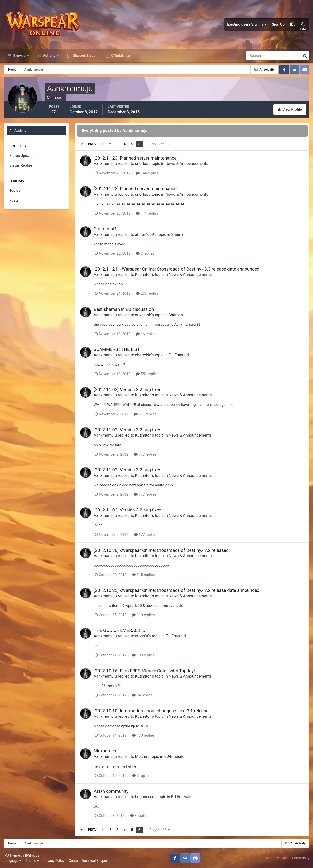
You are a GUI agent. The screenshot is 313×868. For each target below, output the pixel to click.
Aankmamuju (105, 164)
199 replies (143, 655)
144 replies (147, 173)
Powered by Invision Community (285, 858)
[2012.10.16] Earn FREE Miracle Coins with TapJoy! (144, 671)
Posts (14, 200)
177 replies (145, 414)
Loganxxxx (144, 797)
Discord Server (84, 56)
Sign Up (278, 24)
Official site (120, 56)
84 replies (142, 695)
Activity (49, 56)
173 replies (143, 735)
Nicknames (105, 751)
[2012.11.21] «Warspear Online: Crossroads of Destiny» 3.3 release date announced (177, 269)
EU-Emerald (179, 355)
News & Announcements (187, 164)
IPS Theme (12, 855)
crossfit (142, 636)
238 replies (147, 293)
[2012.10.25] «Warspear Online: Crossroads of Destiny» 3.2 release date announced (177, 590)
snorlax (141, 164)
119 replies (143, 615)
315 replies (143, 575)
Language (12, 861)
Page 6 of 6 (160, 144)
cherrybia (143, 355)
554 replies (147, 374)
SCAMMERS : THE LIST (117, 349)
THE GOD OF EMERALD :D (120, 630)
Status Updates (22, 156)
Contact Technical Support (89, 861)
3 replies (145, 253)
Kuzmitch (143, 275)
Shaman (178, 234)
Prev (92, 144)
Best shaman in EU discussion (124, 309)
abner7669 (144, 234)
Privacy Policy (54, 861)
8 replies (139, 816)
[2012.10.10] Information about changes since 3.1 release (151, 711)
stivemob (143, 315)
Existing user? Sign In (247, 24)
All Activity (18, 131)
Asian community (111, 791)
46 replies (146, 334)
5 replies (141, 776)
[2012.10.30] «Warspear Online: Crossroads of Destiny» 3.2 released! (162, 550)
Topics (15, 190)
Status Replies (21, 165)
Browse (20, 56)
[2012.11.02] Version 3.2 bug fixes (128, 389)
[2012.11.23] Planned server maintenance (135, 158)
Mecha (141, 756)
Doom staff (105, 229)
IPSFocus (32, 855)
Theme (32, 861)
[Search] (256, 56)
